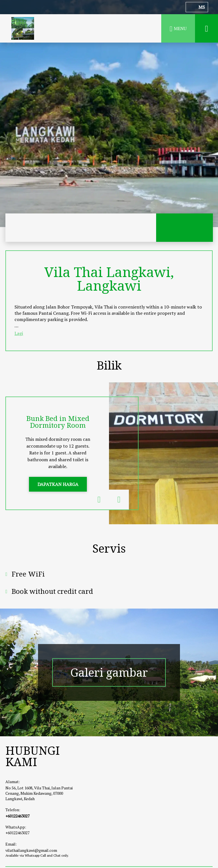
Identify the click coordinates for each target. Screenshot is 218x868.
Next (119, 500)
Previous (99, 500)
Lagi (19, 333)
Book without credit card (52, 591)
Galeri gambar (109, 673)
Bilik (109, 365)
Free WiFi (28, 574)
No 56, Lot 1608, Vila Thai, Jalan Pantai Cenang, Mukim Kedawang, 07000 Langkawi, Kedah (39, 793)
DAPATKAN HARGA (58, 484)
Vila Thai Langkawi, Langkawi (109, 279)
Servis (109, 548)
